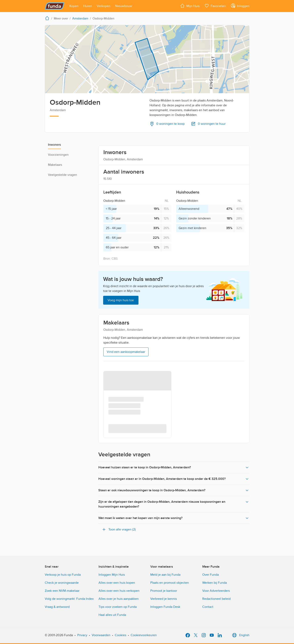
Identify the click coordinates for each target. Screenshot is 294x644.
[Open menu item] (74, 6)
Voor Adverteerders (216, 591)
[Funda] (55, 6)
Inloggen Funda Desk (165, 607)
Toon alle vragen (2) (119, 529)
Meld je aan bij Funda (165, 575)
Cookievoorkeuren (144, 635)
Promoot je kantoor (164, 591)
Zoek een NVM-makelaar (62, 591)
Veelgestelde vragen (63, 175)
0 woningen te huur (208, 124)
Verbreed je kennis (164, 599)
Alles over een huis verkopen (119, 591)
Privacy (82, 635)
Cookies (121, 635)
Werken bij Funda (215, 583)
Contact (208, 607)
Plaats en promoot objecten (170, 583)
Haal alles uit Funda (112, 615)
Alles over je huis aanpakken (119, 599)
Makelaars (55, 165)
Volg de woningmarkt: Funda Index (69, 599)
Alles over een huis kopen (117, 583)
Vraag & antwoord (57, 607)
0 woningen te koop (167, 124)
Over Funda (211, 575)
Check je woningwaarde (62, 583)
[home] (48, 18)
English (240, 635)
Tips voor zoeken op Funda (118, 607)
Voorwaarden (101, 635)
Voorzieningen (58, 155)
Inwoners (54, 145)
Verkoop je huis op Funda (63, 575)
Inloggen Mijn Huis (112, 575)
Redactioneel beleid (216, 599)
